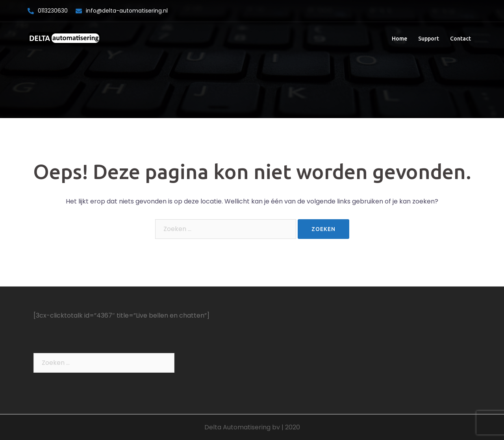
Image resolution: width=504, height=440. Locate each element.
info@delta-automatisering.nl (127, 11)
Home (399, 39)
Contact (460, 39)
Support (429, 39)
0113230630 (53, 11)
